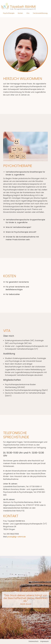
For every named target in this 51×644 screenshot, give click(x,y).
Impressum (45, 641)
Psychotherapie (9, 13)
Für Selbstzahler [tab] (13, 294)
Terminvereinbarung (40, 13)
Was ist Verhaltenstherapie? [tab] (18, 227)
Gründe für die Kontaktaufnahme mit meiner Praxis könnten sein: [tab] (22, 238)
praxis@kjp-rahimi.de (16, 537)
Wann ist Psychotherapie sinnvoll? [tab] (21, 232)
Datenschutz (34, 641)
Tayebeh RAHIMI (23, 7)
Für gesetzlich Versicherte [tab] (17, 282)
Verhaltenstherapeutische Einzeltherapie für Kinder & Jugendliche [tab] (25, 173)
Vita (28, 13)
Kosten (20, 13)
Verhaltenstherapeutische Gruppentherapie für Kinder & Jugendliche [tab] (25, 221)
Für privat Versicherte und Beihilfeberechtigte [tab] (17, 288)
